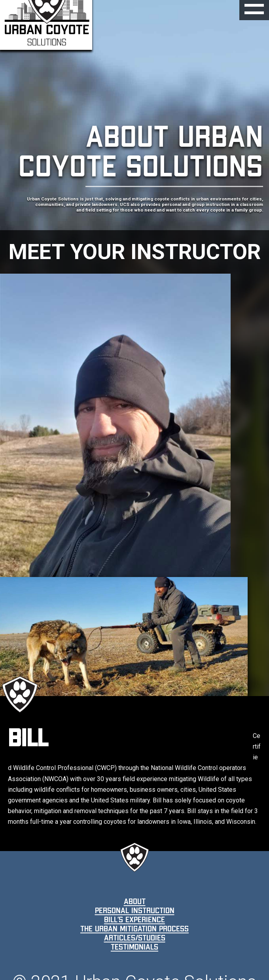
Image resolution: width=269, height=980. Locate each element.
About (135, 901)
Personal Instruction (135, 910)
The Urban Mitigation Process (134, 929)
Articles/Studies (135, 938)
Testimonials (134, 947)
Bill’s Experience (134, 919)
